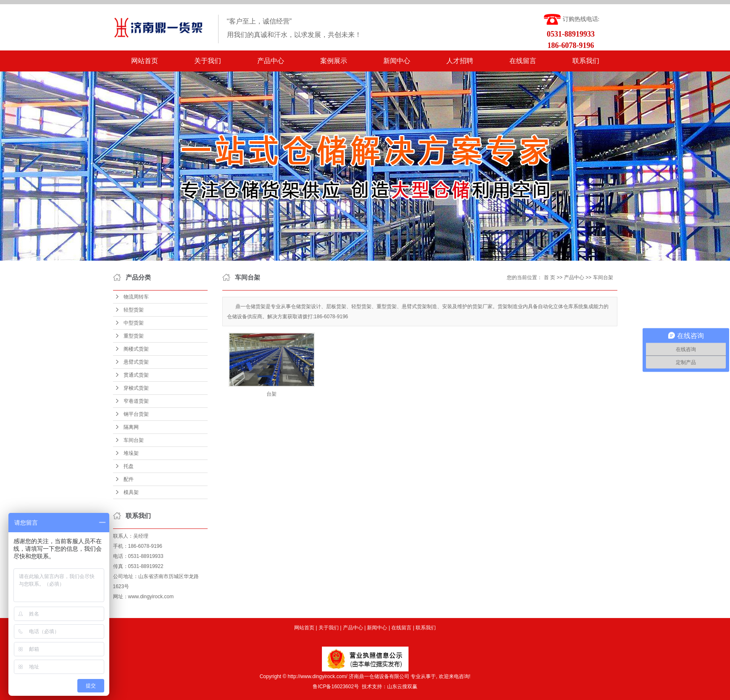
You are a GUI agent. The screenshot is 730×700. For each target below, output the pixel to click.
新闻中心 (397, 61)
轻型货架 (134, 310)
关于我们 (208, 61)
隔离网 (131, 427)
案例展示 (334, 61)
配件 (129, 479)
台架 (271, 394)
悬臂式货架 (136, 362)
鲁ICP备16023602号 (336, 687)
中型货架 (134, 323)
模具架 (131, 492)
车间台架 (134, 440)
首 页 (549, 277)
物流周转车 (136, 297)
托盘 (129, 466)
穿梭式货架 (136, 388)
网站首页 (145, 61)
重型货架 (134, 336)
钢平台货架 (136, 414)
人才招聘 (460, 61)
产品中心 (271, 61)
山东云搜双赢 (402, 687)
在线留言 (523, 61)
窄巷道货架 (136, 401)
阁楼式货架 (136, 349)
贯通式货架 (136, 375)
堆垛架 (131, 453)
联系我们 (586, 61)
